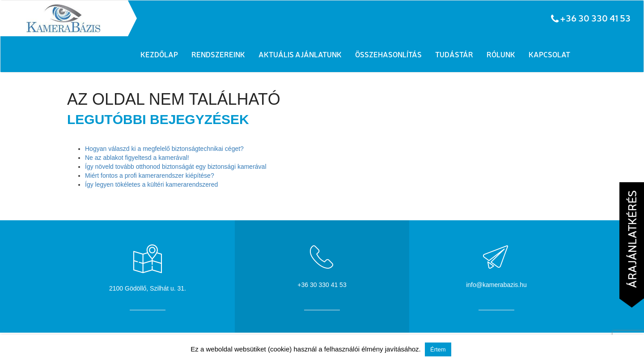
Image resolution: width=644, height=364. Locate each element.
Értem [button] (438, 349)
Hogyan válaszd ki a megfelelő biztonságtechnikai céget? (164, 149)
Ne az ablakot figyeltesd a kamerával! (137, 158)
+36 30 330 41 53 (595, 18)
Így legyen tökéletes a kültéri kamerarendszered (151, 184)
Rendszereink (218, 54)
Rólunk (501, 54)
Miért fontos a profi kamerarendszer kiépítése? (150, 176)
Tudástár (454, 54)
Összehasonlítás (388, 54)
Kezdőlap (159, 54)
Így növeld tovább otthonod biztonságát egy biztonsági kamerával (176, 167)
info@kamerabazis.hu (496, 285)
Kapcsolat (549, 54)
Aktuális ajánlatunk (300, 54)
